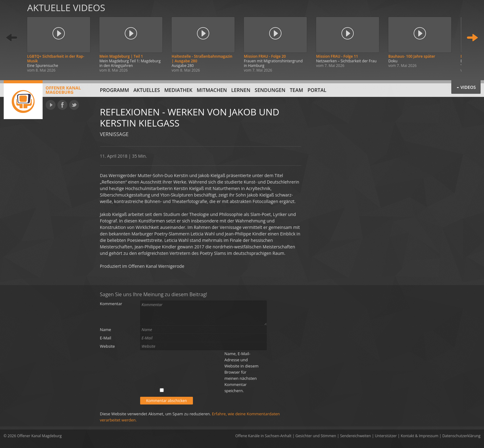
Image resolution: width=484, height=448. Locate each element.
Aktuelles (147, 90)
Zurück (12, 38)
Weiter (472, 38)
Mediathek (178, 90)
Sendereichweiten (356, 436)
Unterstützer (386, 436)
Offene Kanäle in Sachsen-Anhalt (263, 436)
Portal (317, 90)
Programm (115, 90)
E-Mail (106, 338)
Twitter (74, 105)
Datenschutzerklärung (461, 436)
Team (296, 90)
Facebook (62, 105)
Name (106, 330)
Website (108, 346)
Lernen (241, 90)
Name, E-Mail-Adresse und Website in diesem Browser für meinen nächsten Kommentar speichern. (242, 372)
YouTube (51, 105)
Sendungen (270, 90)
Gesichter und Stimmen (316, 436)
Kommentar (111, 304)
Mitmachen (212, 90)
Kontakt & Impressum (419, 436)
